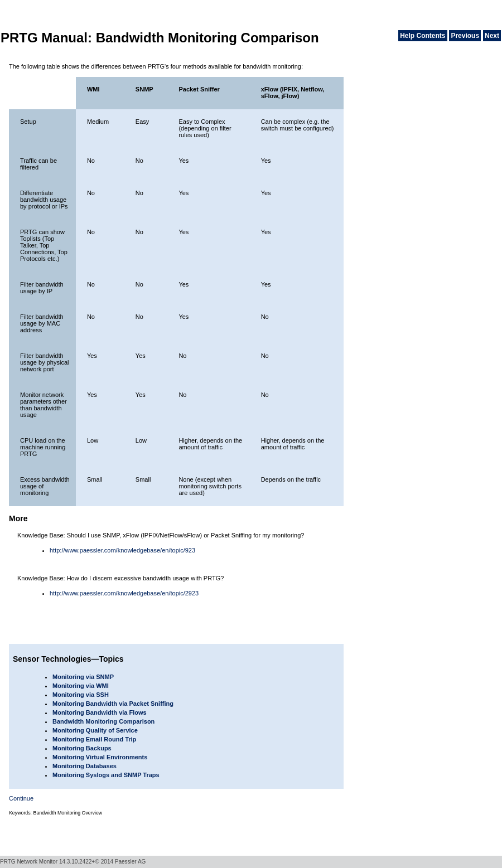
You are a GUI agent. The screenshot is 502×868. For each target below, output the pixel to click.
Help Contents (423, 36)
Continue (21, 798)
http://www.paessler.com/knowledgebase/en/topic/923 (122, 550)
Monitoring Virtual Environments (100, 757)
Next (492, 36)
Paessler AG (131, 862)
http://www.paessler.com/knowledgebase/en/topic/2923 (124, 593)
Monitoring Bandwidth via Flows (100, 712)
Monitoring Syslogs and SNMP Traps (106, 775)
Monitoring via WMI (81, 686)
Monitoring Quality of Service (95, 730)
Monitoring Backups (82, 748)
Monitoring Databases (85, 766)
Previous (465, 36)
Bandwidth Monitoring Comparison (103, 721)
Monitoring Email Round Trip (94, 739)
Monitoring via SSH (81, 695)
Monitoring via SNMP (83, 677)
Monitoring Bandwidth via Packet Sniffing (113, 704)
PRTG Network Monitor (29, 862)
